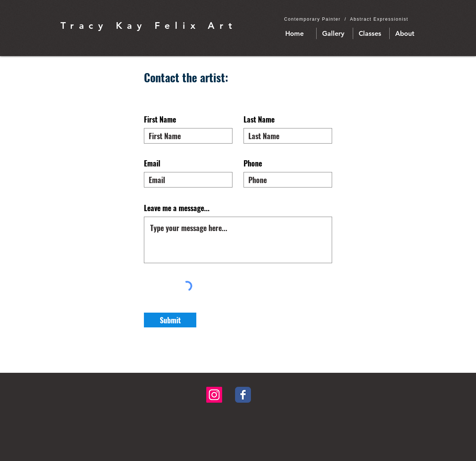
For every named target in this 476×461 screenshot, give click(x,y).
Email (152, 163)
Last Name (259, 119)
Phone (253, 163)
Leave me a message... (177, 208)
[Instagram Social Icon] (214, 395)
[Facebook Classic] (243, 395)
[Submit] (170, 320)
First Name (160, 119)
